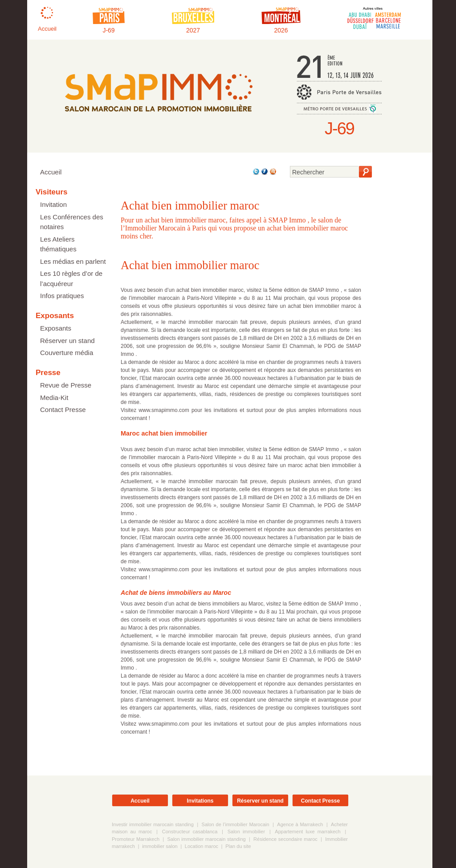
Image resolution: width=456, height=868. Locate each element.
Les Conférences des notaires (72, 222)
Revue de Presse (66, 385)
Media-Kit (54, 398)
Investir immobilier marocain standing (153, 824)
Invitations (200, 801)
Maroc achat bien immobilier (164, 433)
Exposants (56, 328)
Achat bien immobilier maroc (190, 265)
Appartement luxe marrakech (307, 832)
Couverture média (67, 353)
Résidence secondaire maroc (285, 839)
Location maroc (202, 846)
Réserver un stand (67, 341)
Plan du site (238, 846)
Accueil (51, 172)
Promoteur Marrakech (136, 839)
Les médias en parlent (73, 261)
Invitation (53, 204)
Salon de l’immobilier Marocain (236, 824)
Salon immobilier (246, 832)
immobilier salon (160, 846)
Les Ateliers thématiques (58, 244)
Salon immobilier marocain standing (206, 839)
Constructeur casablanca (190, 832)
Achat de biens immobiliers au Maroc (176, 593)
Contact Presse (63, 410)
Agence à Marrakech (300, 824)
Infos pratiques (62, 296)
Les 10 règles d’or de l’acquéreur (71, 279)
